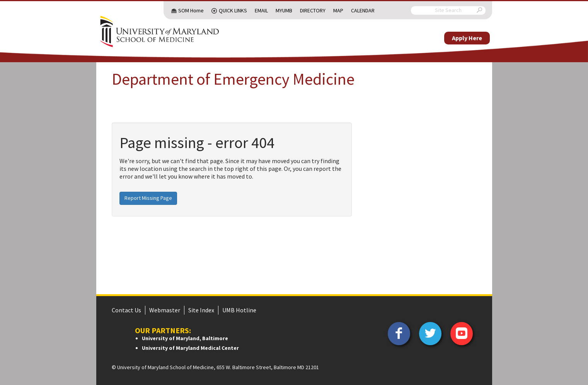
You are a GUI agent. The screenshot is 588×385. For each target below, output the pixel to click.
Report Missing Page (148, 198)
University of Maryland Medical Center (190, 348)
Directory (313, 10)
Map (338, 10)
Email (261, 10)
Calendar (363, 10)
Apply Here (467, 38)
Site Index (201, 310)
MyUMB (284, 10)
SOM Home (191, 10)
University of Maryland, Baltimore (185, 338)
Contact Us (126, 310)
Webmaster (165, 310)
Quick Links (233, 10)
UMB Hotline (239, 310)
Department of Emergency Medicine (233, 79)
